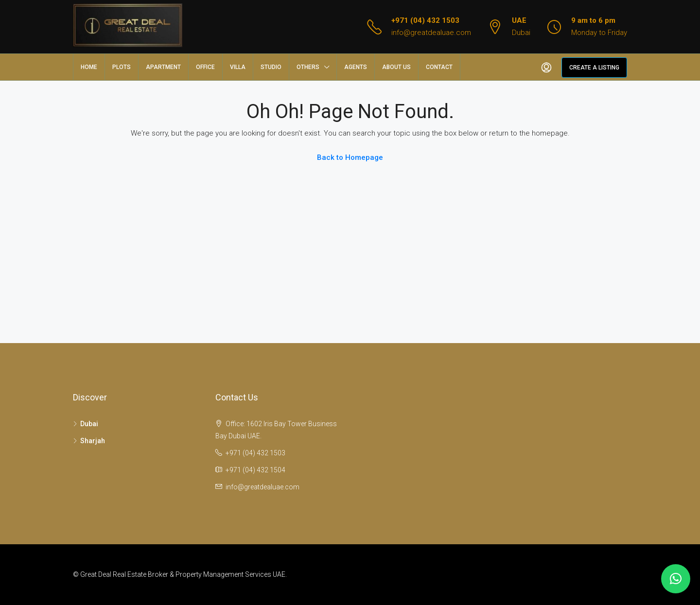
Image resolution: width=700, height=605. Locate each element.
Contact (439, 67)
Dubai (89, 424)
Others (308, 67)
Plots (122, 67)
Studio (271, 67)
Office (205, 67)
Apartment (163, 67)
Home (89, 67)
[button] (676, 579)
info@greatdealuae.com (431, 33)
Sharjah (93, 441)
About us (396, 67)
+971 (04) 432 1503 (425, 20)
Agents (356, 67)
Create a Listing (594, 68)
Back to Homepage (350, 157)
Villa (238, 67)
